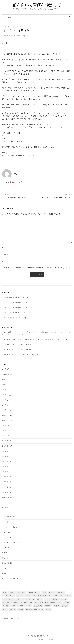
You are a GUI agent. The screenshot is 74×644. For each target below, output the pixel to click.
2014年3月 (5, 410)
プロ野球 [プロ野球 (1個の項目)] (39, 599)
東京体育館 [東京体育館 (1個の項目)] (7, 606)
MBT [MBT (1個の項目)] (24, 593)
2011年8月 (5, 456)
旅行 (4, 558)
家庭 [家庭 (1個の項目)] (31, 602)
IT (3, 512)
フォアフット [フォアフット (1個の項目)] (19, 599)
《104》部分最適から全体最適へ (14, 198)
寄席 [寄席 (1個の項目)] (36, 602)
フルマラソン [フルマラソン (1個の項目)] (30, 599)
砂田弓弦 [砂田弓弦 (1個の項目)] (65, 606)
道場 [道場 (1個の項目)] (35, 609)
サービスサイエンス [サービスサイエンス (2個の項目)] (40, 596)
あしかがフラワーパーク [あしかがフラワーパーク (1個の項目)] (56, 593)
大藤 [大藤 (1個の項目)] (20, 602)
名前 (4, 248)
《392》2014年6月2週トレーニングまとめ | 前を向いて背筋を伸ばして (41, 339)
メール (5, 255)
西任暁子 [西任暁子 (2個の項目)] (20, 609)
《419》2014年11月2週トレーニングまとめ (16, 308)
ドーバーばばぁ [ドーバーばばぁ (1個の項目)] (66, 596)
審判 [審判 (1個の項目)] (41, 602)
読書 (4, 573)
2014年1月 (5, 420)
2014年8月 (5, 385)
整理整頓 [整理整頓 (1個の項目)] (53, 602)
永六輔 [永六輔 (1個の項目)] (29, 606)
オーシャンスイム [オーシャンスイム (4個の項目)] (9, 596)
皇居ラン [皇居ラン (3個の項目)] (57, 606)
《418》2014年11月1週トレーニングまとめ (16, 313)
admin (28, 344)
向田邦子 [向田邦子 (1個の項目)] (6, 602)
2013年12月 (6, 426)
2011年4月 (5, 477)
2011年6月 (5, 467)
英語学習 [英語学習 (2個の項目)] (13, 609)
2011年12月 (6, 436)
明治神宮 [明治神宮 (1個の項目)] (66, 602)
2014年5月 (5, 400)
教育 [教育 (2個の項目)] (47, 602)
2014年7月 (5, 390)
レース (6, 548)
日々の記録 (6, 563)
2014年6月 (5, 395)
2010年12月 (6, 497)
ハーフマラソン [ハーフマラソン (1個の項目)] (8, 599)
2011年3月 (5, 482)
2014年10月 (6, 374)
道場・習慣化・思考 (9, 578)
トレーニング (17, 27)
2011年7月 (5, 461)
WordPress (31, 639)
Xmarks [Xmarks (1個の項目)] (44, 593)
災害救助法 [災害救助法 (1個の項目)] (48, 606)
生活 (4, 568)
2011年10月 (6, 446)
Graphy (41, 639)
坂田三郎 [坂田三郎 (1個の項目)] (14, 602)
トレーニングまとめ (10, 543)
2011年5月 (5, 472)
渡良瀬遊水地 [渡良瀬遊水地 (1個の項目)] (38, 606)
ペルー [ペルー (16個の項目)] (47, 599)
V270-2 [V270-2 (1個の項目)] (37, 593)
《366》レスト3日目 (9, 339)
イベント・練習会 (9, 527)
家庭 (4, 553)
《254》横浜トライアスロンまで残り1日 (15, 355)
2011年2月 (5, 487)
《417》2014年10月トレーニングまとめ (15, 318)
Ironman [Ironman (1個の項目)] (17, 593)
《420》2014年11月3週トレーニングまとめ (16, 302)
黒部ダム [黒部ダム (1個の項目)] (48, 609)
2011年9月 (5, 451)
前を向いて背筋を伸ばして (37, 5)
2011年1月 (5, 492)
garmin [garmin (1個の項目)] (11, 593)
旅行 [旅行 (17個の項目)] (60, 602)
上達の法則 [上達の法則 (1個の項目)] (55, 599)
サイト (4, 262)
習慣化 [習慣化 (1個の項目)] (5, 609)
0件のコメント (31, 36)
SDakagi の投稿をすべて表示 (12, 182)
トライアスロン (7, 27)
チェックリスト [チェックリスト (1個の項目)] (54, 596)
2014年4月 (5, 405)
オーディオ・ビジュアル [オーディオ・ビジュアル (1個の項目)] (24, 596)
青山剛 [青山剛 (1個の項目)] (41, 609)
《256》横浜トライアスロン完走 (13, 344)
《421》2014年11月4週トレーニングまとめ (16, 297)
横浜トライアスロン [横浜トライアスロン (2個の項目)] (19, 606)
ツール (6, 532)
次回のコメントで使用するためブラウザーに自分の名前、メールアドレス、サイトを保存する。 (38, 268)
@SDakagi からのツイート (11, 618)
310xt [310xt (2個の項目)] (5, 593)
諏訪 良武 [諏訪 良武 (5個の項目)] (29, 609)
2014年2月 (5, 415)
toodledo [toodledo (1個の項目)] (30, 593)
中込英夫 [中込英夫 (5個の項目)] (63, 599)
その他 (6, 522)
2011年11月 (6, 441)
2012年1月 (5, 431)
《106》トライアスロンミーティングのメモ (55, 198)
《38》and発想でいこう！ (11, 332)
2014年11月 (6, 369)
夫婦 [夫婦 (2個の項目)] (26, 602)
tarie (27, 350)
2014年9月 (5, 379)
